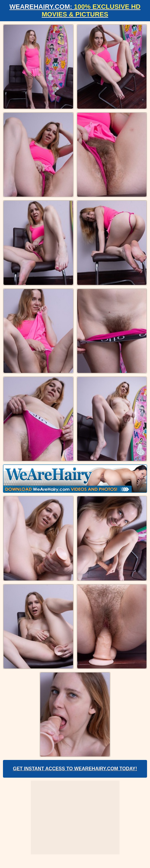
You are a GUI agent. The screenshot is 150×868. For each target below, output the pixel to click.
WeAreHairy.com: (75, 10)
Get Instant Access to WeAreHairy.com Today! (75, 769)
